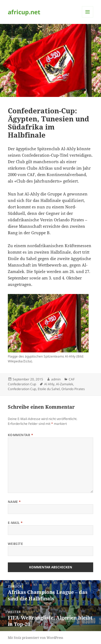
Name (14, 502)
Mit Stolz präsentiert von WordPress (35, 638)
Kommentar (20, 435)
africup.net (24, 12)
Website (15, 544)
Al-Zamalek (65, 384)
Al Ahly (49, 384)
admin (56, 379)
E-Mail (15, 523)
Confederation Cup (22, 389)
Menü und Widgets (88, 17)
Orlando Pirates (73, 389)
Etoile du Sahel (49, 389)
